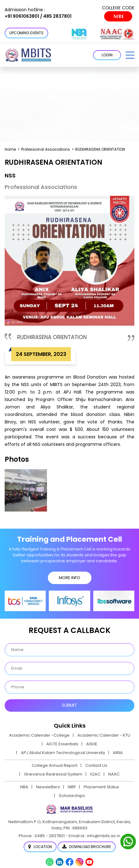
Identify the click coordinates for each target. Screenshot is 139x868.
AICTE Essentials (62, 744)
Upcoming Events (26, 33)
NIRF (72, 787)
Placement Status (101, 787)
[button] (130, 55)
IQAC (95, 774)
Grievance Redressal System (53, 774)
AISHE (92, 744)
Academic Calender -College (39, 735)
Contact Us (96, 765)
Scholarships (72, 796)
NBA (24, 787)
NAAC (114, 774)
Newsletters (48, 787)
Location (40, 847)
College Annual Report (55, 765)
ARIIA (118, 753)
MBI (118, 16)
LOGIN (107, 55)
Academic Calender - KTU (104, 735)
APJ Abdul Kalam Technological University (63, 753)
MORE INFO (69, 578)
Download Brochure (87, 847)
